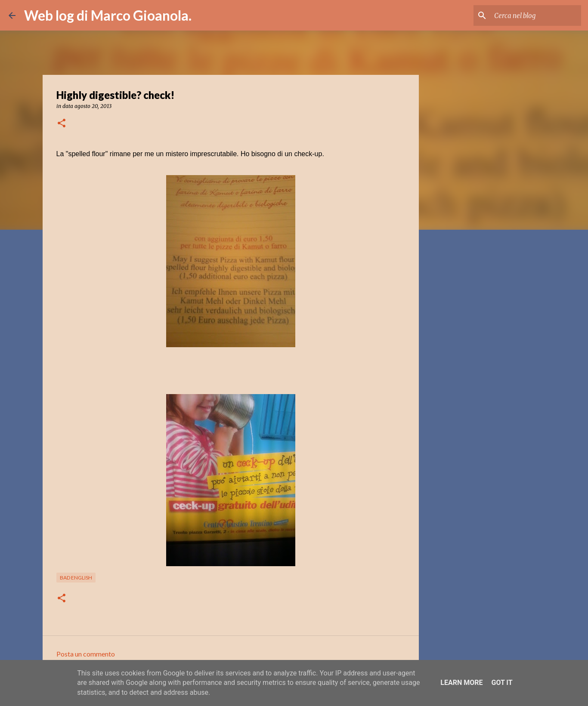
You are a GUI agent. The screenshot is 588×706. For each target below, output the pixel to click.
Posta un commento (86, 654)
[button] (62, 124)
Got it (502, 683)
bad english (76, 578)
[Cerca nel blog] (536, 15)
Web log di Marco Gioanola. (108, 15)
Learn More (461, 683)
